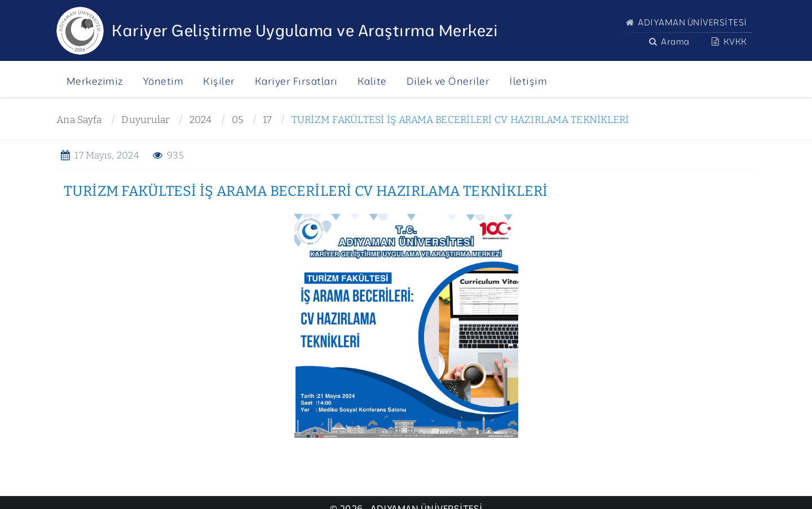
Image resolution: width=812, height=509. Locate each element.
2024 (201, 120)
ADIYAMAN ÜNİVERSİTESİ (685, 22)
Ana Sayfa (79, 120)
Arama (668, 41)
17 (267, 120)
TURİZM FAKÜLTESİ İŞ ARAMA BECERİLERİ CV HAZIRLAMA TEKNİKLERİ (460, 120)
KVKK (728, 41)
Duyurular (145, 120)
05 (238, 120)
